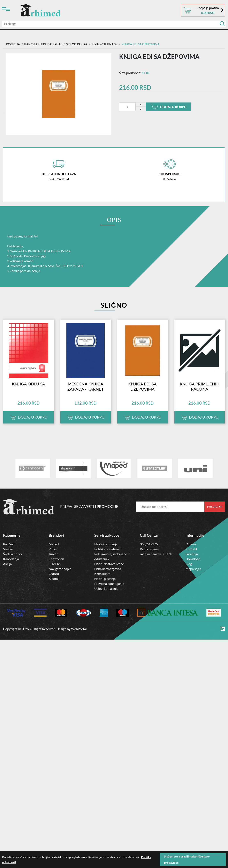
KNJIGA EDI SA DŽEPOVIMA (142, 386)
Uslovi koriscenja (106, 588)
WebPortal (79, 629)
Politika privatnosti (108, 549)
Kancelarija (11, 559)
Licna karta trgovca (108, 569)
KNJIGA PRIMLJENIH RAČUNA (200, 386)
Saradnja (192, 554)
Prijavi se (215, 507)
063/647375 (149, 544)
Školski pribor (13, 554)
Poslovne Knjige (104, 44)
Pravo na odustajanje (109, 584)
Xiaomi (54, 579)
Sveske (8, 549)
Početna (13, 44)
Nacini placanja (105, 579)
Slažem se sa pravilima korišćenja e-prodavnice (187, 859)
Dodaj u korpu (169, 107)
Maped (54, 544)
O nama (191, 544)
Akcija (7, 564)
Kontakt (191, 549)
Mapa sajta (193, 569)
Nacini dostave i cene (109, 564)
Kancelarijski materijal (43, 44)
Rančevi (9, 544)
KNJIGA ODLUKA (28, 384)
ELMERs (55, 564)
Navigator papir (60, 569)
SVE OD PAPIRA (77, 44)
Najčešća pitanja (106, 544)
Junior (53, 554)
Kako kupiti (102, 574)
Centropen (56, 559)
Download (193, 559)
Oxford (54, 574)
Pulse (53, 549)
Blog (189, 564)
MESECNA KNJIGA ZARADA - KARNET (86, 386)
